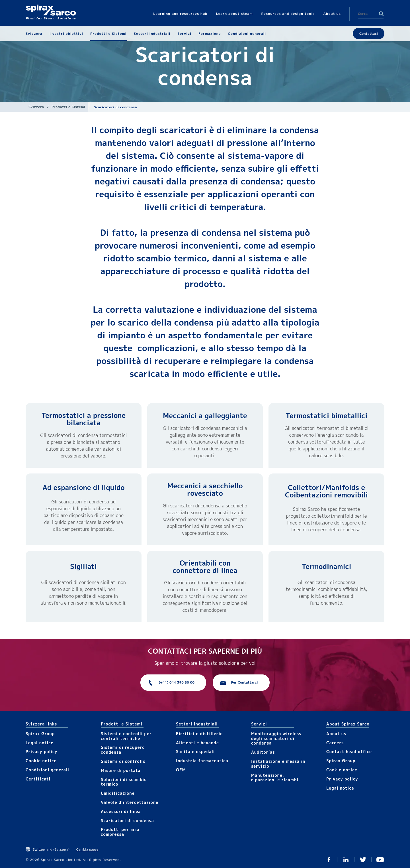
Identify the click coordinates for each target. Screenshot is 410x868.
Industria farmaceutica (202, 761)
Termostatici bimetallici (326, 416)
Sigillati (83, 566)
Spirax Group (40, 734)
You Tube (380, 860)
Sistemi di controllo (123, 761)
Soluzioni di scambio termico (124, 782)
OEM (181, 770)
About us (336, 734)
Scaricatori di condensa (127, 821)
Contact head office (349, 752)
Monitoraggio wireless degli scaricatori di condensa (276, 738)
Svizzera (36, 107)
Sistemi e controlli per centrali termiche (126, 736)
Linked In (346, 860)
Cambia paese (87, 849)
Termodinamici (327, 566)
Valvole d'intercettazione (130, 802)
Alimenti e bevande (197, 743)
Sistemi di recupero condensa (123, 750)
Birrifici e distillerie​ (199, 734)
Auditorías (263, 752)
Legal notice (40, 743)
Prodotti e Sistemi (68, 107)
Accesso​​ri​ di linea (121, 811)
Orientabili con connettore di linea (205, 567)
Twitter (363, 860)
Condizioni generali (47, 770)
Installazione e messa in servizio (278, 764)
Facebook (329, 860)
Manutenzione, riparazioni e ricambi (275, 778)
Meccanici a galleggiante (205, 416)
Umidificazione (118, 793)
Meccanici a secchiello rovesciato (205, 489)
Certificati (38, 779)
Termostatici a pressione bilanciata (83, 419)
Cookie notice (41, 761)
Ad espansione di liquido (83, 487)
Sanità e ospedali (195, 752)
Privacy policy (42, 752)
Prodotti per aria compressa (120, 832)
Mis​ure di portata (121, 770)
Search (381, 14)
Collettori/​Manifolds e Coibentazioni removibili (326, 491)
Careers (335, 743)
